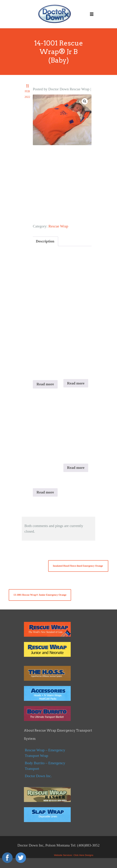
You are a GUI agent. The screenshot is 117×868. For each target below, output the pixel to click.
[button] (85, 101)
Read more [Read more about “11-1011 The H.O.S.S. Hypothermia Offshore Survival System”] (45, 492)
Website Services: (63, 855)
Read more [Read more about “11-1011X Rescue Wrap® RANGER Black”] (45, 384)
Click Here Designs (83, 855)
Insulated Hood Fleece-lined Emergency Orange (78, 566)
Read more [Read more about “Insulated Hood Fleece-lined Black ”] (76, 468)
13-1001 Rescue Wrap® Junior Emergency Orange (40, 595)
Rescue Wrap (58, 226)
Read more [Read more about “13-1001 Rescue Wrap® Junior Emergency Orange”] (76, 383)
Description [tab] (45, 241)
